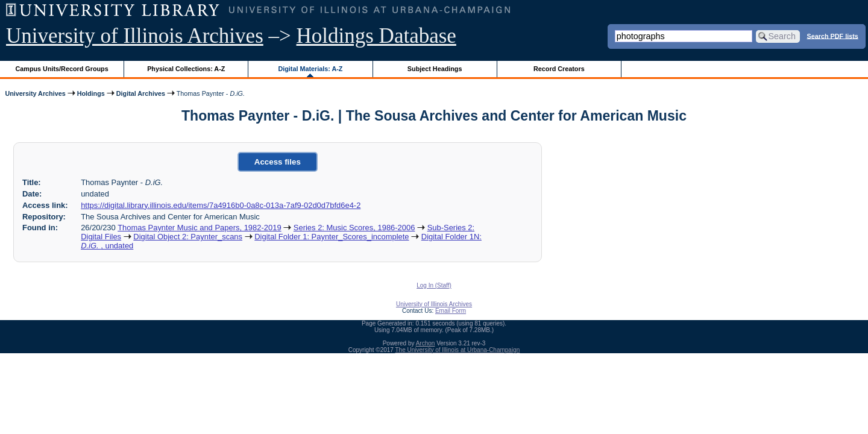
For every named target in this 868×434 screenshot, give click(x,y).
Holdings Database (376, 36)
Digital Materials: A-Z (310, 69)
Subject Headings (435, 69)
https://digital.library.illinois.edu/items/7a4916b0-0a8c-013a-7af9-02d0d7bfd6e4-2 (221, 205)
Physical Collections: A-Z (186, 69)
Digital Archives (141, 93)
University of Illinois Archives (135, 36)
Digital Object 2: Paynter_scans (188, 237)
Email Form (451, 311)
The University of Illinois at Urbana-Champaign (458, 350)
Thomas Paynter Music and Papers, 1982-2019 (199, 228)
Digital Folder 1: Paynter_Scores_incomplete (332, 237)
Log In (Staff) (434, 285)
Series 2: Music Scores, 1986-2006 (354, 228)
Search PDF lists (833, 36)
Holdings (91, 93)
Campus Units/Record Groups (62, 69)
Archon (426, 343)
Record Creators (559, 69)
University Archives (35, 93)
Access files (278, 162)
